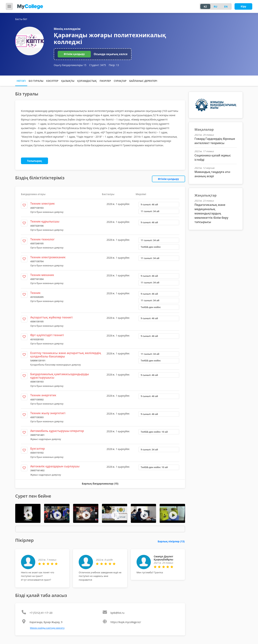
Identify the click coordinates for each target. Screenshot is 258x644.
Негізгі (21, 81)
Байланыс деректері (143, 81)
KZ (205, 7)
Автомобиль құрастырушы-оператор (57, 431)
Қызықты (68, 81)
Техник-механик (42, 275)
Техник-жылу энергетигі (48, 413)
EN (226, 7)
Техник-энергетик (43, 395)
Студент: (98, 65)
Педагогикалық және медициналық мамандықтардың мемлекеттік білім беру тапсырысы (211, 213)
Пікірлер (105, 81)
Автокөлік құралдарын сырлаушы (55, 466)
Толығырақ (34, 161)
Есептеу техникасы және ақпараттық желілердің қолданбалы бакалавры (66, 355)
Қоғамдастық (87, 81)
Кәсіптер (52, 81)
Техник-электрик (43, 204)
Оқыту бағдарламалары (70, 65)
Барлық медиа (100, 529)
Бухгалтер (38, 449)
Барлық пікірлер (171, 541)
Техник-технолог (42, 239)
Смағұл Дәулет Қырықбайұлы (163, 558)
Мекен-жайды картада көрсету (47, 628)
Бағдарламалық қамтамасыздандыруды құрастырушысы (60, 376)
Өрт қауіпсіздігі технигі (47, 335)
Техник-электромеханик (48, 257)
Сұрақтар (120, 81)
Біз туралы (36, 81)
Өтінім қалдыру (74, 54)
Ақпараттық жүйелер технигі (51, 317)
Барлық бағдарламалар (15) (100, 484)
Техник (35, 293)
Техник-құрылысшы (45, 221)
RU (216, 7)
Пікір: (114, 65)
